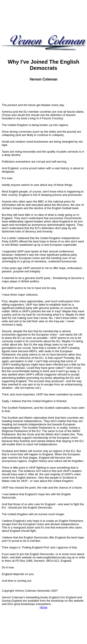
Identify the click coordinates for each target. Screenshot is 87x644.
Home (43, 607)
